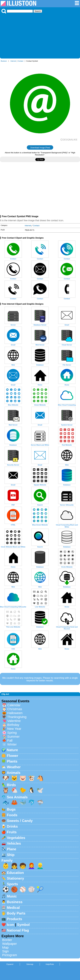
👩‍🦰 (32, 866)
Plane (12, 849)
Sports (12, 884)
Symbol (23, 925)
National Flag (18, 930)
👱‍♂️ (40, 866)
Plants (12, 761)
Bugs (11, 809)
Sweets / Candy (20, 821)
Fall (10, 740)
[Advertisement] (40, 35)
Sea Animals (17, 797)
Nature (12, 750)
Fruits (12, 832)
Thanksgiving (17, 717)
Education (15, 873)
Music (12, 896)
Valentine (14, 721)
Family (7, 860)
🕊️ (40, 790)
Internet (13, 61)
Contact (21, 61)
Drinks (12, 826)
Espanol (10, 964)
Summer (13, 737)
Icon (10, 925)
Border (7, 940)
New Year (14, 729)
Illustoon (4, 61)
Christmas (15, 709)
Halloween (15, 713)
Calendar (14, 705)
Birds (11, 785)
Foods (12, 815)
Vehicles (14, 843)
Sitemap (30, 964)
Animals (14, 773)
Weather (14, 767)
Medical (13, 908)
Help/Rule (50, 964)
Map (5, 947)
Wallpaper (10, 944)
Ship (11, 855)
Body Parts (16, 913)
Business (15, 902)
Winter (12, 744)
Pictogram (10, 955)
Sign (5, 951)
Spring (12, 733)
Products (15, 919)
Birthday (13, 725)
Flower (13, 756)
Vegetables (16, 838)
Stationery (15, 878)
